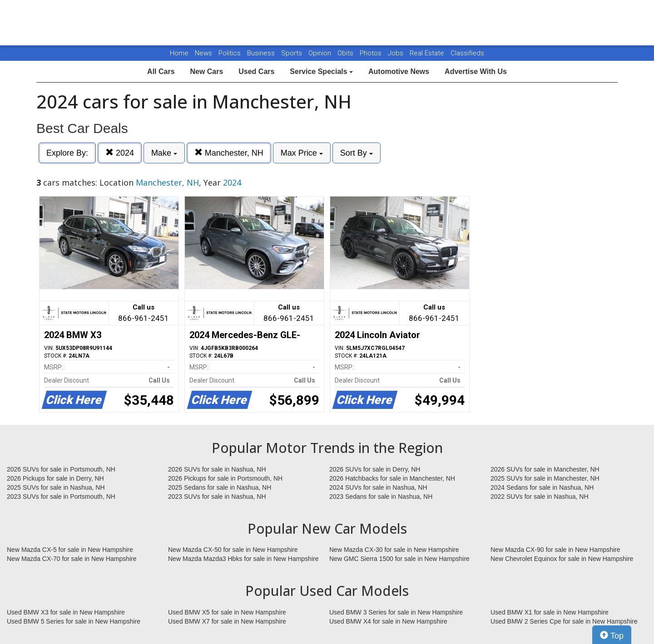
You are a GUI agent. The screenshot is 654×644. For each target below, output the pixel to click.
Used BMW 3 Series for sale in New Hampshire (396, 612)
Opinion (321, 53)
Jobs (396, 53)
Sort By (357, 153)
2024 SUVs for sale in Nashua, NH (378, 487)
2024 (120, 153)
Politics (230, 53)
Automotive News (399, 71)
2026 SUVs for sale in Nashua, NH (217, 469)
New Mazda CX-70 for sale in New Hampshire (72, 559)
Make (164, 153)
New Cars (206, 71)
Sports (292, 53)
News (203, 53)
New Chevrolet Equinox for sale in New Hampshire (562, 559)
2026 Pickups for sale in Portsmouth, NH (225, 478)
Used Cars (256, 71)
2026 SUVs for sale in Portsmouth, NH (61, 469)
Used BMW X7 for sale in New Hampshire (227, 621)
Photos (372, 53)
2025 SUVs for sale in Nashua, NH (56, 487)
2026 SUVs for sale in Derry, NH (375, 469)
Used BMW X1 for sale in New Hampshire (550, 612)
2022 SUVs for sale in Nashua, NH (540, 497)
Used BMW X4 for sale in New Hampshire (388, 621)
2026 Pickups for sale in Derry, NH (55, 478)
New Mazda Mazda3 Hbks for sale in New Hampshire (243, 559)
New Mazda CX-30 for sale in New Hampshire (394, 550)
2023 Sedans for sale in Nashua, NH (381, 497)
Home (179, 53)
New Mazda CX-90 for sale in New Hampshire (555, 550)
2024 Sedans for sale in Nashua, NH (542, 487)
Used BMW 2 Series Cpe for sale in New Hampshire (564, 621)
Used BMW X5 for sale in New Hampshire (227, 612)
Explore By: (67, 153)
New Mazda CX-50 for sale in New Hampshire (233, 550)
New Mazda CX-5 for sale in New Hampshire (70, 550)
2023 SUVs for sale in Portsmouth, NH (61, 497)
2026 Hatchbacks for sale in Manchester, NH (392, 478)
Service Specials (321, 71)
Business (262, 53)
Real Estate (428, 53)
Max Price (302, 153)
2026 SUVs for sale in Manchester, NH (545, 469)
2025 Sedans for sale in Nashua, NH (220, 487)
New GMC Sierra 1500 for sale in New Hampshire (399, 559)
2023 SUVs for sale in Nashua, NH (217, 497)
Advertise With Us (476, 71)
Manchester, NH (229, 153)
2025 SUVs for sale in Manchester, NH (545, 478)
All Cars (161, 71)
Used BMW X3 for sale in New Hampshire (66, 612)
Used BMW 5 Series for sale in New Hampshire (74, 621)
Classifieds (467, 53)
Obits (346, 53)
